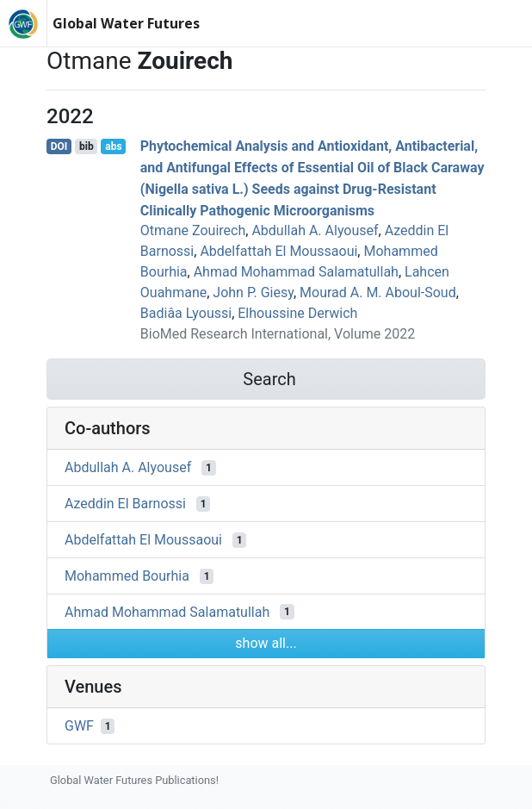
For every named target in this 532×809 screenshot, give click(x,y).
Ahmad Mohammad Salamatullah (296, 272)
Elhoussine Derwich (297, 313)
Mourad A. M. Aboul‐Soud (378, 292)
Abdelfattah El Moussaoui (278, 251)
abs (113, 146)
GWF (79, 726)
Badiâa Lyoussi (186, 313)
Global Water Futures (126, 23)
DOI (59, 146)
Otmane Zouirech (193, 230)
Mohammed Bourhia (127, 576)
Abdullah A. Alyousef (315, 230)
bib (87, 146)
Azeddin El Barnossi (125, 504)
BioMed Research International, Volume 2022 (278, 334)
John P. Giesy (253, 292)
